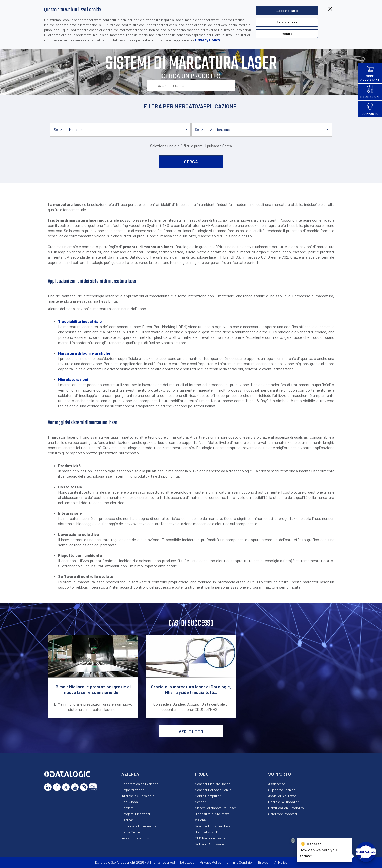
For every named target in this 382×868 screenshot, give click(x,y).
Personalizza (287, 22)
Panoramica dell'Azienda (140, 784)
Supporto (280, 774)
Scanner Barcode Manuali (214, 790)
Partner (127, 820)
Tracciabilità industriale (80, 321)
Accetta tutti (287, 10)
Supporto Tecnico (282, 790)
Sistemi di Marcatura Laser (215, 808)
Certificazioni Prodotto (286, 808)
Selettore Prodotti (283, 814)
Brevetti (264, 862)
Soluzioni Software (209, 844)
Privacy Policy (208, 40)
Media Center (131, 832)
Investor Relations (135, 838)
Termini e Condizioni (240, 862)
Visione (200, 820)
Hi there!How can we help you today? (318, 850)
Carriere (127, 808)
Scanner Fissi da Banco (213, 784)
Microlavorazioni (73, 379)
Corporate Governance (139, 826)
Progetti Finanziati (136, 814)
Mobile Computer (208, 796)
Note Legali (187, 862)
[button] (120, 130)
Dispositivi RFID (207, 832)
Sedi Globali (130, 802)
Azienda (130, 774)
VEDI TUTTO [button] (191, 731)
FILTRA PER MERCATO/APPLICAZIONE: (191, 106)
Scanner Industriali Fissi (213, 826)
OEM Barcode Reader (211, 838)
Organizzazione (133, 790)
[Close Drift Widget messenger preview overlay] (293, 840)
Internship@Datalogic (138, 796)
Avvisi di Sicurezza (282, 796)
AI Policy (281, 862)
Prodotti (206, 774)
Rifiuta (287, 34)
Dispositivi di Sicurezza (212, 814)
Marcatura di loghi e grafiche (84, 353)
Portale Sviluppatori (284, 802)
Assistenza (277, 784)
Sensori (201, 802)
